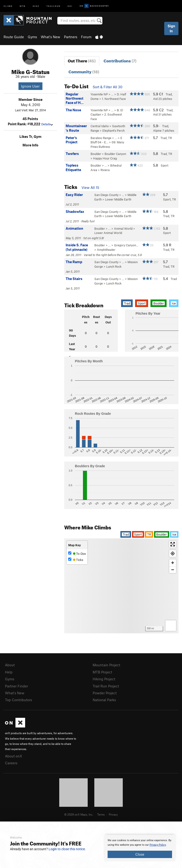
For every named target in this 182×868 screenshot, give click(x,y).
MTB (23, 6)
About (10, 665)
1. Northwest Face (114, 99)
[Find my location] (173, 553)
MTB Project (102, 672)
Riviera (105, 170)
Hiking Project (104, 679)
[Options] (171, 626)
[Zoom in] (173, 563)
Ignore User (30, 86)
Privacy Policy (158, 845)
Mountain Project (106, 665)
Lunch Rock (114, 266)
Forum (86, 37)
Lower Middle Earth (118, 199)
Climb (8, 6)
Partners (71, 37)
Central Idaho (100, 126)
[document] (140, 848)
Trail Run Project (106, 686)
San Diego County (106, 195)
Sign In (171, 28)
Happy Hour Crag (105, 158)
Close (140, 854)
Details (47, 124)
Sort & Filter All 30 (107, 87)
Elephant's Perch (114, 131)
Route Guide (14, 37)
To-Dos (77, 553)
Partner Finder (16, 686)
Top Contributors (18, 700)
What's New (50, 37)
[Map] (121, 586)
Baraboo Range (101, 138)
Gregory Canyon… (126, 245)
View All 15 (90, 187)
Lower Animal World (108, 233)
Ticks (76, 560)
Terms (101, 814)
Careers (11, 763)
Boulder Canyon (115, 154)
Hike (36, 6)
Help (9, 672)
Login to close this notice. (67, 849)
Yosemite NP (99, 94)
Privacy (113, 814)
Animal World (123, 229)
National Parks (104, 700)
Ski (70, 6)
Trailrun (53, 6)
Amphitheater (106, 250)
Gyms (32, 37)
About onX (14, 756)
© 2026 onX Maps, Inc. (79, 814)
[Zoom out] (173, 570)
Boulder (96, 154)
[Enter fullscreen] (173, 544)
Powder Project (105, 693)
